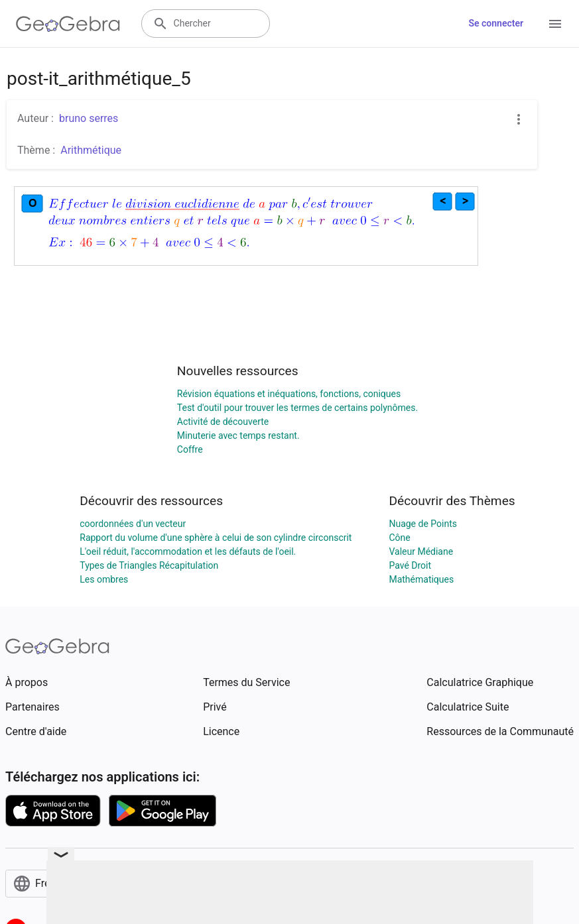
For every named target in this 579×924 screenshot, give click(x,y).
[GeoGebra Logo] (68, 24)
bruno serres (89, 118)
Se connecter (496, 23)
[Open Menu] (555, 24)
